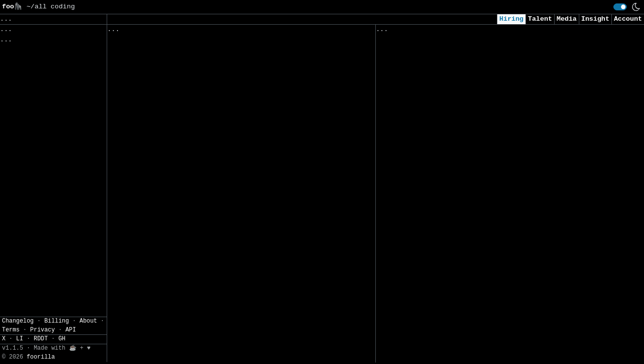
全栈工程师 (126, 44)
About (88, 342)
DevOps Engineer (408, 273)
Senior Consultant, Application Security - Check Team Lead (493, 294)
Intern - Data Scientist (424, 98)
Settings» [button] (20, 95)
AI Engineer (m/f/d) (416, 232)
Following (297, 32)
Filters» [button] (18, 81)
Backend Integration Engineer (165, 147)
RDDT (41, 360)
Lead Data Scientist (147, 85)
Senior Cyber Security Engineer (170, 167)
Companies (245, 32)
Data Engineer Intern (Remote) (436, 314)
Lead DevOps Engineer (149, 126)
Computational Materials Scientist (176, 291)
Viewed (393, 32)
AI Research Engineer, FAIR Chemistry (450, 211)
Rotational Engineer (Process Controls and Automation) (216, 250)
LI (20, 360)
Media (567, 19)
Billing (57, 342)
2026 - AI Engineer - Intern (432, 253)
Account (628, 19)
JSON (65, 110)
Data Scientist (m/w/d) (422, 335)
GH (62, 360)
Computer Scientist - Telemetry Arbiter (186, 208)
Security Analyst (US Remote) (434, 57)
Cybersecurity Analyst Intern (434, 140)
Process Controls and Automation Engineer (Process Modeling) (228, 311)
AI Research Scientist (420, 356)
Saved (204, 32)
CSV (42, 110)
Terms (11, 351)
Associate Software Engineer (163, 105)
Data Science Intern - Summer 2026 (176, 270)
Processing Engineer (147, 188)
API (70, 351)
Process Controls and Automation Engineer (190, 229)
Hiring (511, 19)
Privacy (42, 351)
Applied (432, 32)
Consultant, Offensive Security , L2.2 (452, 78)
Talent (540, 19)
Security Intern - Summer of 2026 (442, 119)
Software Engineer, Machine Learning (448, 191)
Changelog (18, 342)
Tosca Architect (139, 64)
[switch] (620, 7)
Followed (166, 32)
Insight (595, 19)
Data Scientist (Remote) (424, 170)
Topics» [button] (16, 52)
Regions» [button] (18, 67)
